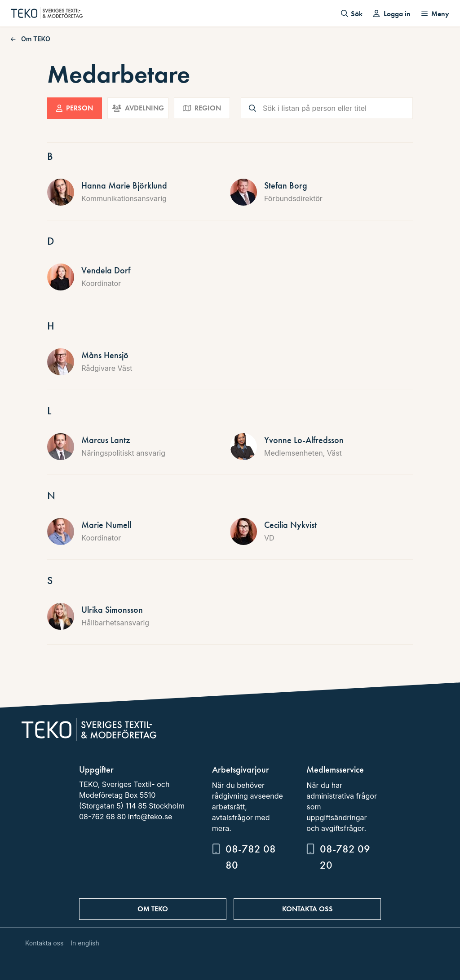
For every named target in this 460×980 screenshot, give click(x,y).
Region (202, 108)
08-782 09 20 (345, 857)
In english (85, 943)
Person (75, 108)
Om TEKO (31, 39)
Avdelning (138, 108)
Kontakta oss (307, 909)
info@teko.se (150, 817)
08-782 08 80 (251, 857)
